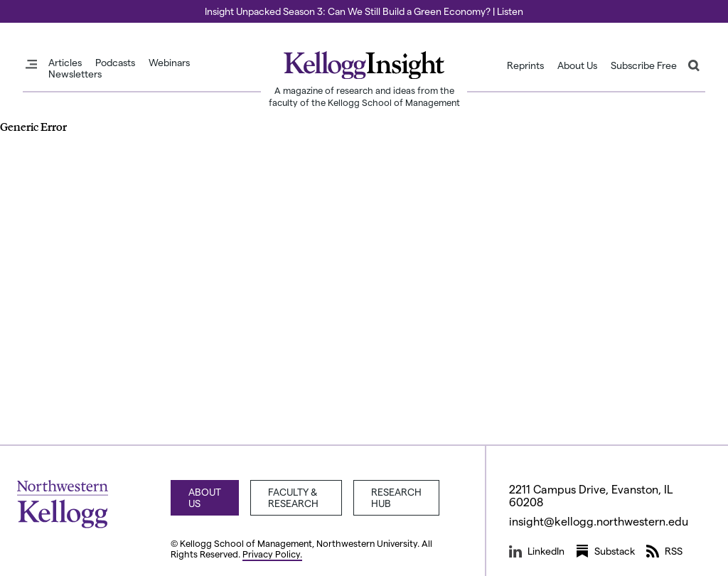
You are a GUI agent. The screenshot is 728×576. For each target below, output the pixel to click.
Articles (65, 63)
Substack (605, 551)
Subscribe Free (644, 65)
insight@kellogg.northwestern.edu (599, 521)
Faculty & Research (293, 497)
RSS (664, 551)
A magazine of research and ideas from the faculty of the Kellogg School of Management (364, 96)
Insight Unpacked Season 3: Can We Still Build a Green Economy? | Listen (364, 11)
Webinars (169, 63)
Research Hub (396, 497)
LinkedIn (537, 551)
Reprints (525, 65)
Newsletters (75, 74)
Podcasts (115, 63)
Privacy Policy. (272, 554)
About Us (577, 65)
